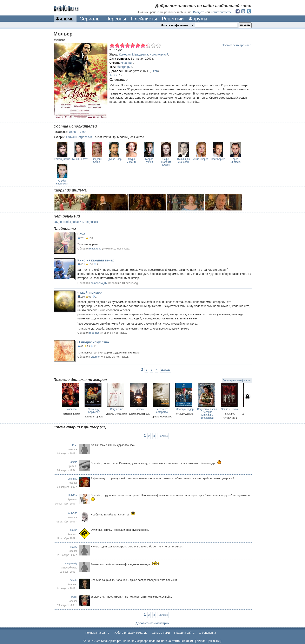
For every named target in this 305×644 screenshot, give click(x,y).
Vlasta (74, 580)
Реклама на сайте (97, 633)
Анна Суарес (201, 159)
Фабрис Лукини (149, 161)
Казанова (71, 409)
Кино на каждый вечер (96, 260)
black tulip (95, 249)
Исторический (159, 54)
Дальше (166, 370)
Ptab (75, 445)
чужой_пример (90, 292)
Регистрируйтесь (222, 12)
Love (81, 234)
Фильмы (65, 19)
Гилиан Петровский (79, 137)
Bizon (154, 71)
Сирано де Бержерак (94, 411)
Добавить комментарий (152, 623)
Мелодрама (140, 54)
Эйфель (139, 409)
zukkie (74, 530)
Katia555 (72, 513)
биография (125, 67)
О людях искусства (93, 342)
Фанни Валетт (79, 159)
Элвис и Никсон (230, 409)
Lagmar (95, 357)
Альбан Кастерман (62, 182)
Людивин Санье (97, 161)
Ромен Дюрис (62, 159)
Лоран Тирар (78, 132)
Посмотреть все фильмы (237, 380)
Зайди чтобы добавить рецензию (76, 222)
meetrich (94, 333)
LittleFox (72, 495)
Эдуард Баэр (114, 159)
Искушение (117, 409)
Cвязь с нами (161, 633)
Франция (127, 63)
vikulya (74, 547)
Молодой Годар (185, 409)
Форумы (198, 19)
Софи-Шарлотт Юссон (166, 162)
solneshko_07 (99, 283)
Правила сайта (184, 633)
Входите (199, 12)
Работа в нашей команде (131, 633)
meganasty (71, 564)
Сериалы (90, 19)
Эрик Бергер (218, 159)
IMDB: (114, 75)
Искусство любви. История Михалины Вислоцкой (207, 414)
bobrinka (72, 479)
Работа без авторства (162, 411)
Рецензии (173, 19)
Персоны (116, 19)
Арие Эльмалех (236, 161)
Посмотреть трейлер (237, 45)
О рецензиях (207, 633)
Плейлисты (144, 19)
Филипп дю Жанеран (184, 161)
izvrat (74, 597)
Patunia (73, 462)
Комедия (125, 54)
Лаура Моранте (131, 161)
